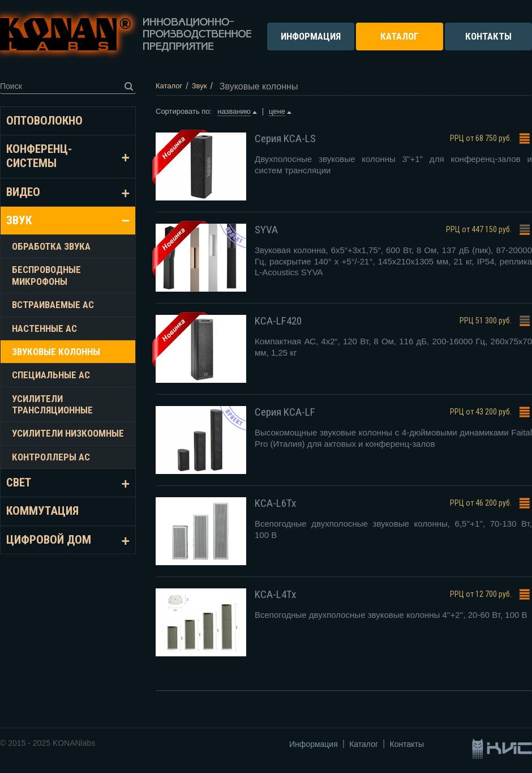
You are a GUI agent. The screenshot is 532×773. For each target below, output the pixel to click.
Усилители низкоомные (68, 433)
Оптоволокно (44, 121)
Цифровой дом (49, 540)
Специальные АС (51, 375)
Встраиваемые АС (53, 305)
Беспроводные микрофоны (46, 275)
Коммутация (42, 511)
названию (234, 111)
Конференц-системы (39, 156)
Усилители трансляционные (52, 404)
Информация (314, 744)
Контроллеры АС (51, 457)
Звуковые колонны (56, 352)
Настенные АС (44, 328)
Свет (19, 482)
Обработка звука (51, 246)
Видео (23, 192)
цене (277, 111)
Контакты (407, 744)
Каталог (364, 744)
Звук (19, 220)
